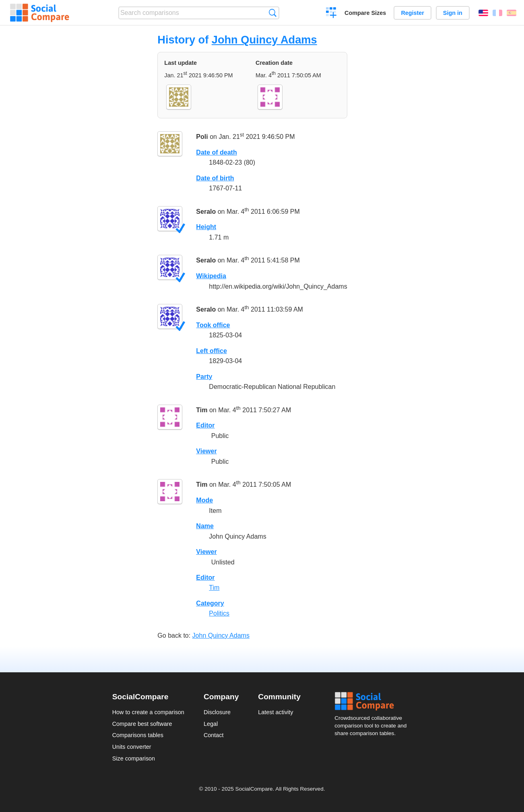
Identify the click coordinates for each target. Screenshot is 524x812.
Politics (219, 613)
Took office (213, 325)
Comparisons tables (138, 735)
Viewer (206, 451)
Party (204, 377)
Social (373, 701)
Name (205, 526)
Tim (202, 410)
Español (512, 13)
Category (210, 603)
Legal (211, 724)
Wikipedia (211, 276)
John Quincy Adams (264, 40)
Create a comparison (331, 14)
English (483, 13)
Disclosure (217, 712)
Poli (202, 137)
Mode (204, 500)
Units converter (132, 747)
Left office (211, 351)
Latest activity (275, 712)
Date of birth (215, 178)
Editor (205, 425)
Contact (214, 735)
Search (273, 13)
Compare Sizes (365, 13)
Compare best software (142, 724)
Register (413, 13)
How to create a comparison (148, 712)
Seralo (206, 212)
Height (206, 227)
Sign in (453, 13)
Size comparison (134, 758)
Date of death (216, 152)
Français (497, 13)
